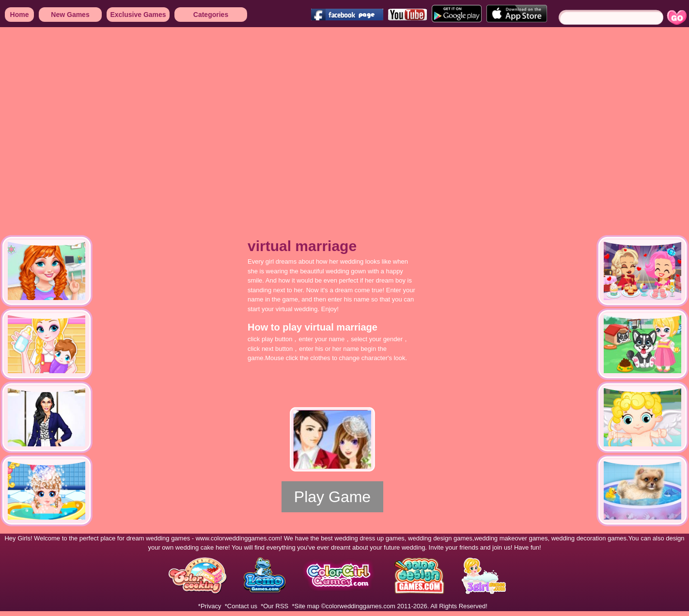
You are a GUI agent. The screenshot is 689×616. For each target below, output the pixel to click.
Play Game (332, 497)
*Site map (306, 606)
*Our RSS (274, 606)
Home (20, 15)
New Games (70, 15)
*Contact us (241, 606)
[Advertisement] (91, 125)
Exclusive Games (138, 15)
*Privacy (210, 606)
